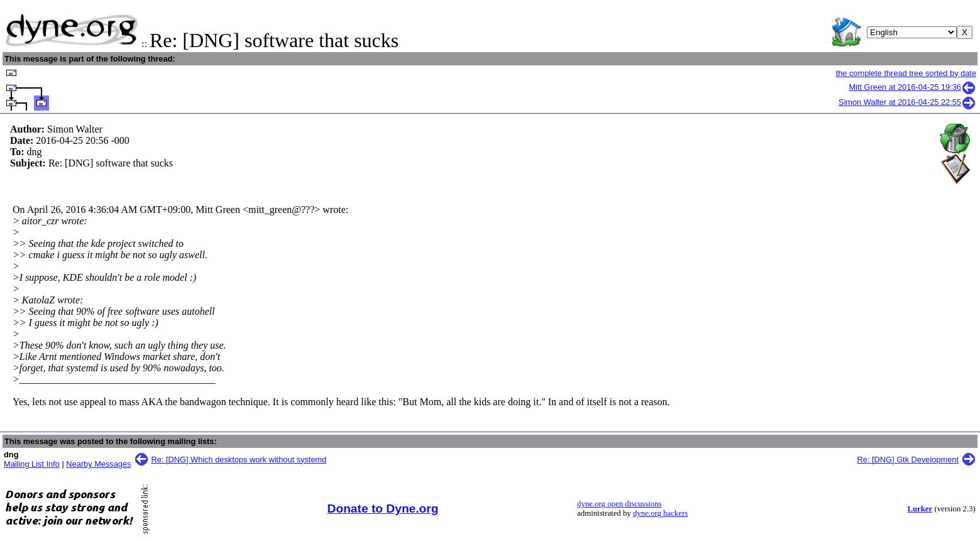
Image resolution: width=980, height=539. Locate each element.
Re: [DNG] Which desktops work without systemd (239, 460)
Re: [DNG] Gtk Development (908, 460)
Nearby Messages (98, 464)
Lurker (920, 509)
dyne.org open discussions (619, 504)
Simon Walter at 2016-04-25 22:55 (907, 102)
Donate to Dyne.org (383, 509)
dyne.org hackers (660, 513)
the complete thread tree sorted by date (906, 73)
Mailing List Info (32, 464)
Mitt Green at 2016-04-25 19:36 (912, 87)
